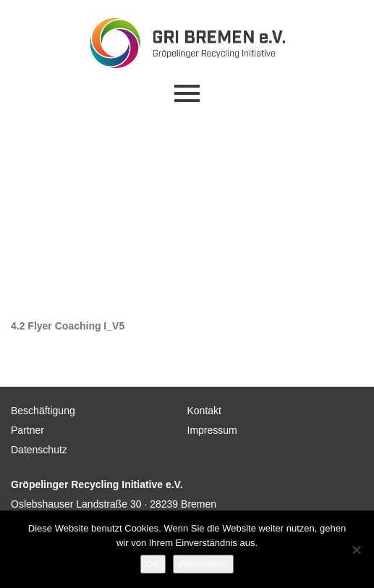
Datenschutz (39, 450)
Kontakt (204, 411)
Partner (27, 430)
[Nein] (356, 550)
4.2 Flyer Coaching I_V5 (68, 326)
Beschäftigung (43, 411)
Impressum (212, 430)
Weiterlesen (203, 564)
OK (153, 564)
